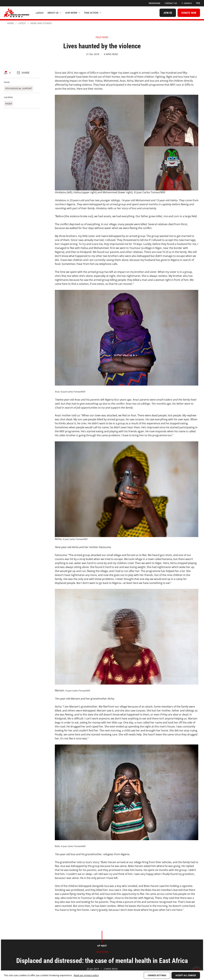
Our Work (73, 13)
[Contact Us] (171, 3)
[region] (102, 975)
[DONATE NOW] (189, 13)
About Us (54, 13)
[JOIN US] (168, 13)
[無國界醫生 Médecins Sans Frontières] (17, 13)
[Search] (187, 3)
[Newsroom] (154, 3)
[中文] (198, 3)
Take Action (93, 13)
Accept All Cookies (186, 975)
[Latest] (40, 13)
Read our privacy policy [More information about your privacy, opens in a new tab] (86, 975)
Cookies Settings (157, 975)
